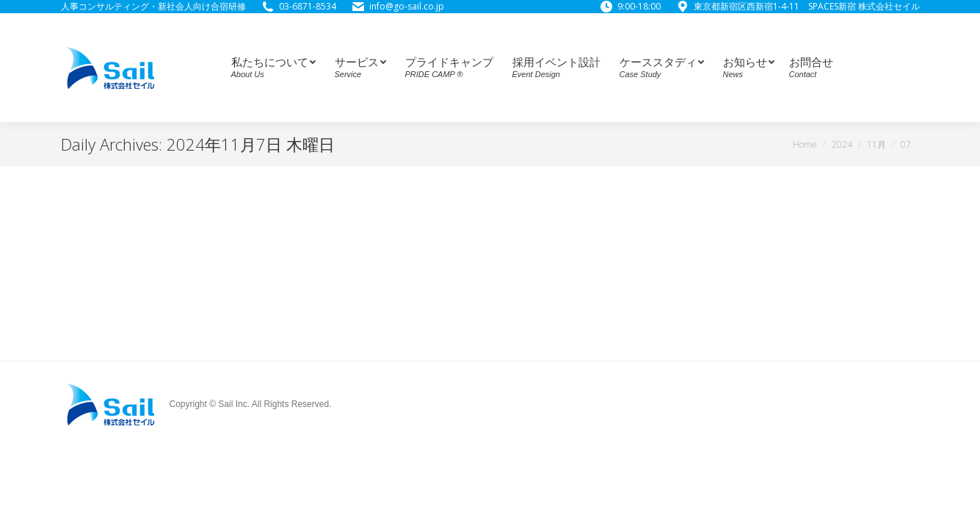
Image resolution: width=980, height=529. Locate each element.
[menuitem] (271, 68)
